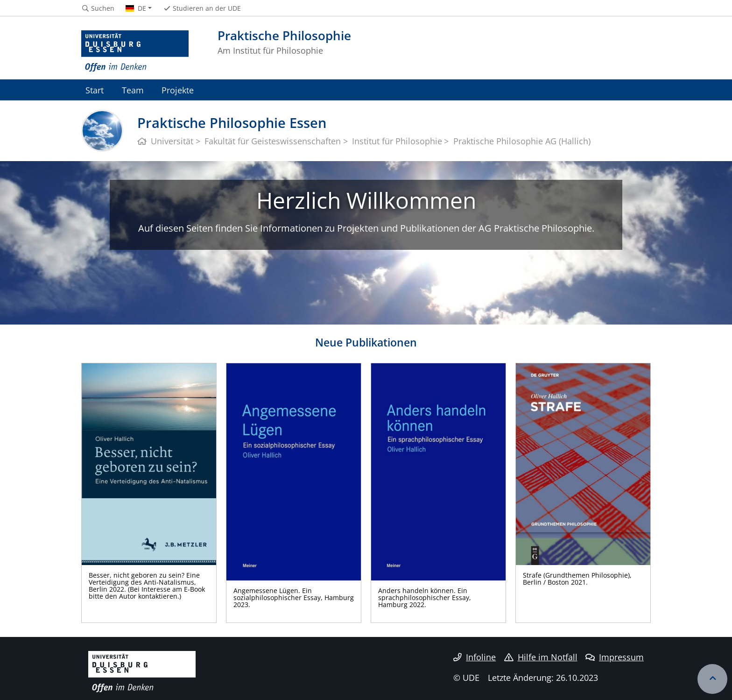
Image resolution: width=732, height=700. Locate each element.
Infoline (475, 657)
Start (95, 90)
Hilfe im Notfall (541, 657)
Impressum (615, 657)
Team (133, 90)
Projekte (178, 90)
